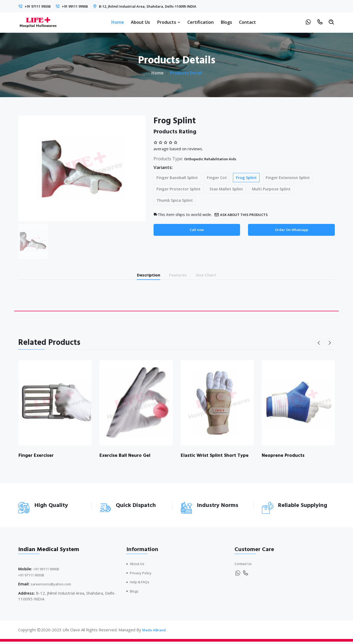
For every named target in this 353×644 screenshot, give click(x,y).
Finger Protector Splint (178, 189)
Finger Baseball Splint (177, 177)
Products (169, 22)
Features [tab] (179, 276)
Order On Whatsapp (291, 230)
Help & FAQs (142, 584)
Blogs (226, 22)
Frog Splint (246, 177)
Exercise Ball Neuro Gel (127, 458)
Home (118, 22)
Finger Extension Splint (288, 177)
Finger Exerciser (38, 458)
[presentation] (320, 345)
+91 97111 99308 (41, 6)
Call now (197, 230)
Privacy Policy (142, 575)
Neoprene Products (285, 458)
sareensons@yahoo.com (53, 586)
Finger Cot (217, 177)
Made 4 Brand (155, 632)
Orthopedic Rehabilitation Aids (216, 159)
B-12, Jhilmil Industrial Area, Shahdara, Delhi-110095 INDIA (169, 6)
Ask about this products (245, 215)
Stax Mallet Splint (226, 189)
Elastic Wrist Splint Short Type (211, 461)
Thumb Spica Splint (175, 200)
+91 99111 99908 (85, 6)
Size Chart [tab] (214, 276)
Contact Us (245, 566)
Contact (247, 22)
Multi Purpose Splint (271, 189)
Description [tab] (142, 276)
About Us (140, 22)
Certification (201, 22)
